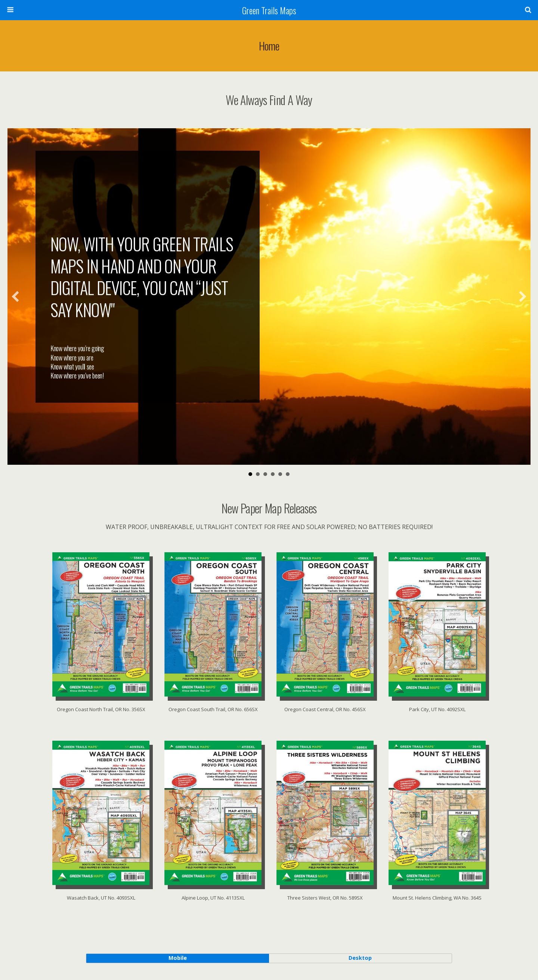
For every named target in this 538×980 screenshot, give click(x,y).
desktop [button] (360, 958)
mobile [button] (178, 958)
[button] (15, 297)
